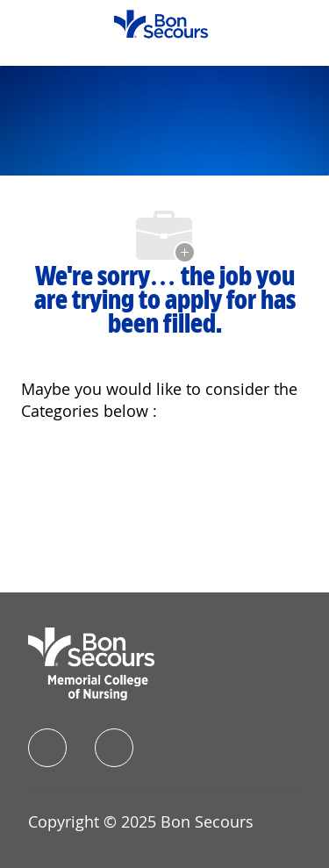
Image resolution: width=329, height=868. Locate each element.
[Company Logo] (161, 22)
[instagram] (114, 748)
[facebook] (47, 748)
